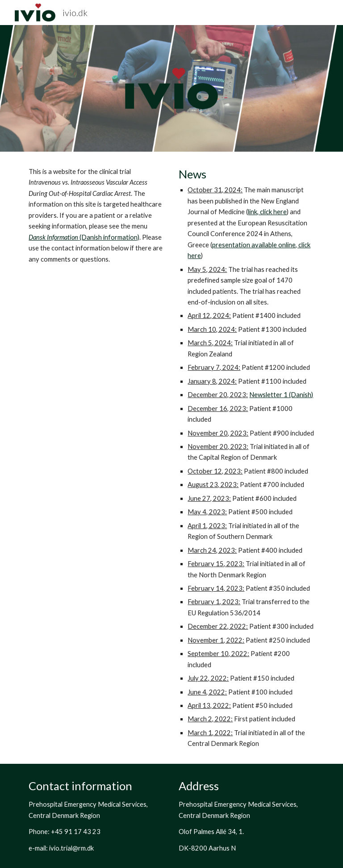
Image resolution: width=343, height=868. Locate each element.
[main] (96, 216)
